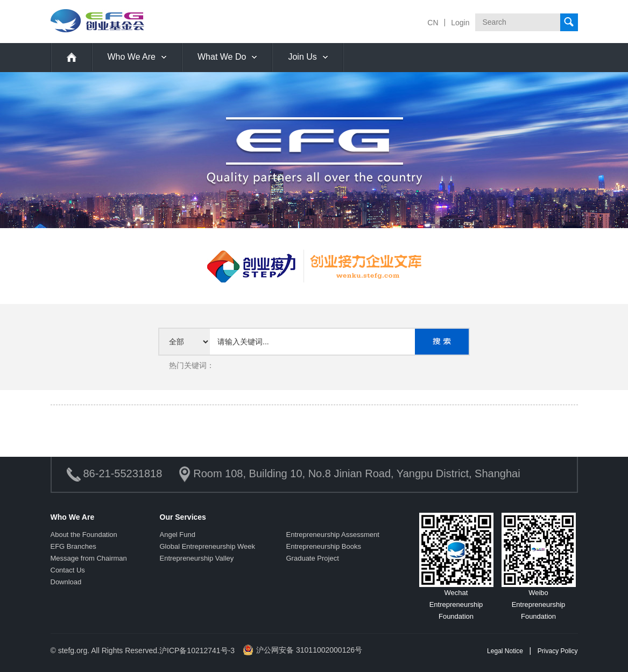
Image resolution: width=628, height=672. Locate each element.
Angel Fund (178, 535)
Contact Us (68, 570)
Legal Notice (505, 651)
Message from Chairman (89, 558)
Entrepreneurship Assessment (333, 535)
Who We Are (132, 57)
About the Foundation (84, 535)
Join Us (302, 57)
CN (433, 23)
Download (66, 582)
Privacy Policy (558, 651)
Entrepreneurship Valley (197, 558)
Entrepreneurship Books (324, 546)
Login (460, 23)
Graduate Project (313, 558)
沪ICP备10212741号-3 (197, 650)
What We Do (222, 57)
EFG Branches (73, 546)
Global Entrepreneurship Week (208, 546)
